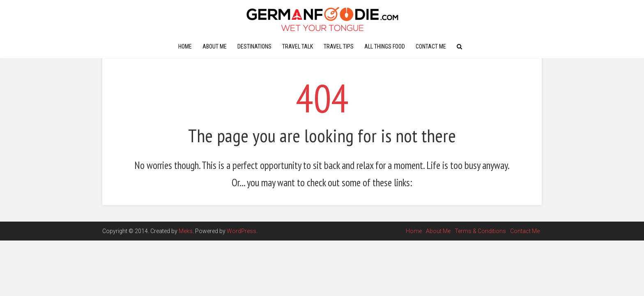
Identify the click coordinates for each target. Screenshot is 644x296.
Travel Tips (339, 46)
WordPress (241, 231)
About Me (215, 46)
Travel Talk (298, 46)
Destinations (254, 46)
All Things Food (385, 46)
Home (185, 46)
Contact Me (431, 46)
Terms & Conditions (480, 231)
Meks (186, 231)
